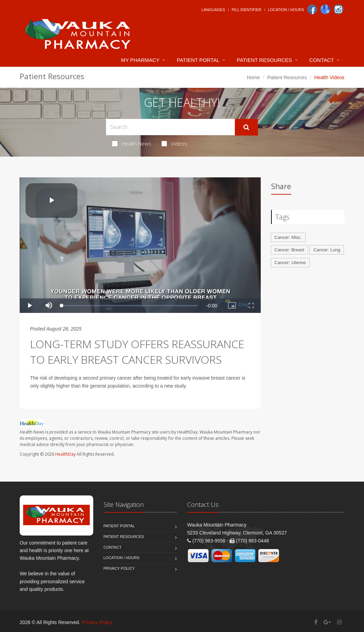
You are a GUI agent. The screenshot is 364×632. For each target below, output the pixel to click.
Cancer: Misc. (288, 237)
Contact (322, 60)
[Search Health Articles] (170, 127)
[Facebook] (312, 9)
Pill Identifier (247, 10)
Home (253, 77)
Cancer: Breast (290, 250)
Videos (174, 143)
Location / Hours (286, 10)
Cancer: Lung (327, 250)
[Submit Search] (246, 127)
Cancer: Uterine (290, 263)
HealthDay (65, 454)
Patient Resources (265, 60)
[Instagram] (338, 9)
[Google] (325, 9)
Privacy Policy (119, 568)
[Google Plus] (327, 622)
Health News (132, 143)
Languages (213, 10)
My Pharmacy (140, 60)
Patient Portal (198, 60)
